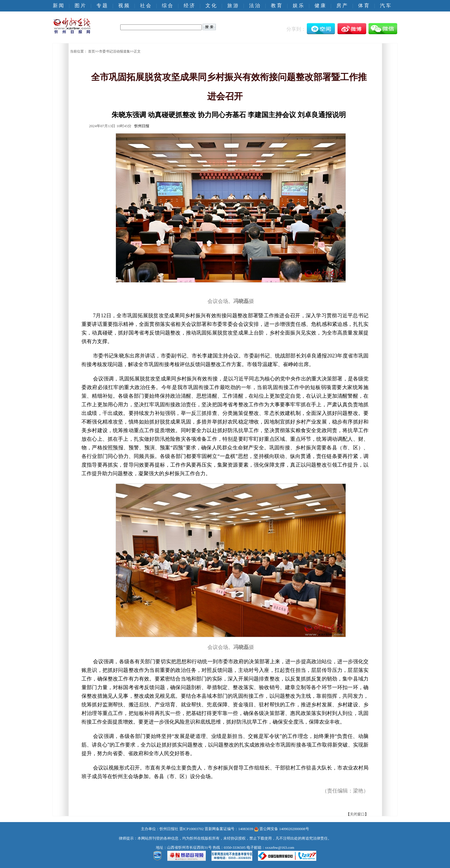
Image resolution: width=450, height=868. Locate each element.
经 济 (189, 6)
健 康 (320, 6)
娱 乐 (298, 6)
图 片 (80, 6)
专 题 (102, 6)
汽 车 (385, 6)
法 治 (255, 6)
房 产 (342, 6)
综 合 (167, 6)
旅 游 (233, 6)
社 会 (146, 6)
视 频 (124, 6)
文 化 (211, 6)
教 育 (276, 6)
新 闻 (58, 6)
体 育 (364, 6)
